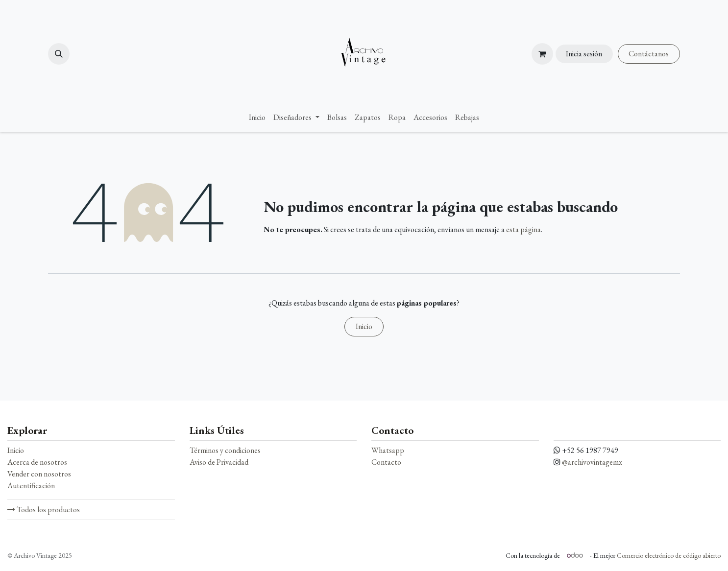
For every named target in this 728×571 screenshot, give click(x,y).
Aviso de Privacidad (219, 462)
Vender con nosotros (39, 474)
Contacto (386, 462)
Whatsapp (388, 450)
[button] (59, 54)
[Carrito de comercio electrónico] (542, 54)
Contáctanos (649, 54)
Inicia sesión (584, 54)
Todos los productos (44, 510)
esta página (523, 229)
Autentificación (31, 486)
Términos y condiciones (225, 450)
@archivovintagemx (592, 462)
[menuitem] (257, 118)
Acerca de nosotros (37, 462)
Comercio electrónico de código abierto (669, 555)
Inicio (364, 326)
